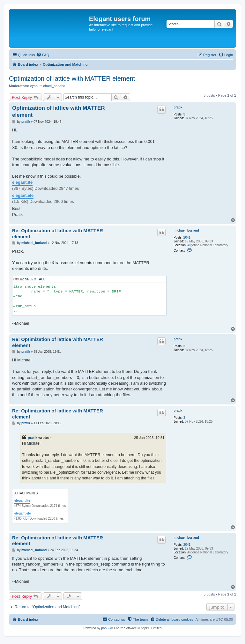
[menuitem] (43, 55)
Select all (35, 279)
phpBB (106, 628)
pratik (178, 107)
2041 (187, 237)
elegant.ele (23, 195)
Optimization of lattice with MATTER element (72, 78)
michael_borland (52, 86)
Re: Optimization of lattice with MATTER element (58, 233)
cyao (34, 86)
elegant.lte (22, 182)
